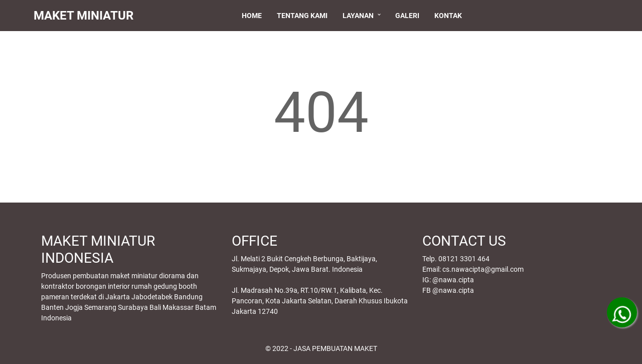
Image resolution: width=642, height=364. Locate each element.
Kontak (450, 16)
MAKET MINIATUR (88, 16)
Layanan (360, 16)
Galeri (409, 16)
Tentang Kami (304, 16)
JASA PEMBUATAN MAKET (335, 348)
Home (254, 16)
